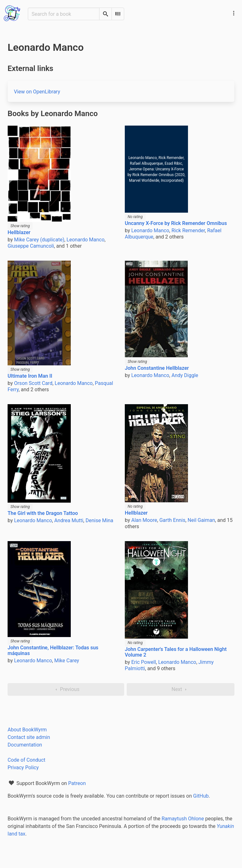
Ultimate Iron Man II (30, 376)
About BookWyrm (27, 730)
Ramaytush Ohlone (183, 819)
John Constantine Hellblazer (157, 368)
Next (181, 689)
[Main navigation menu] (234, 13)
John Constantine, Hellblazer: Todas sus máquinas (53, 650)
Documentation (25, 745)
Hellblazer (19, 232)
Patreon (77, 783)
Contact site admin (29, 737)
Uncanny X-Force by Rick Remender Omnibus (176, 223)
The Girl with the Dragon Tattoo (43, 513)
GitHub (201, 796)
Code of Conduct (27, 760)
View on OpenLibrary (37, 92)
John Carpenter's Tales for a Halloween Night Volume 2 (176, 652)
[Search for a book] (64, 14)
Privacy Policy (23, 768)
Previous (66, 689)
